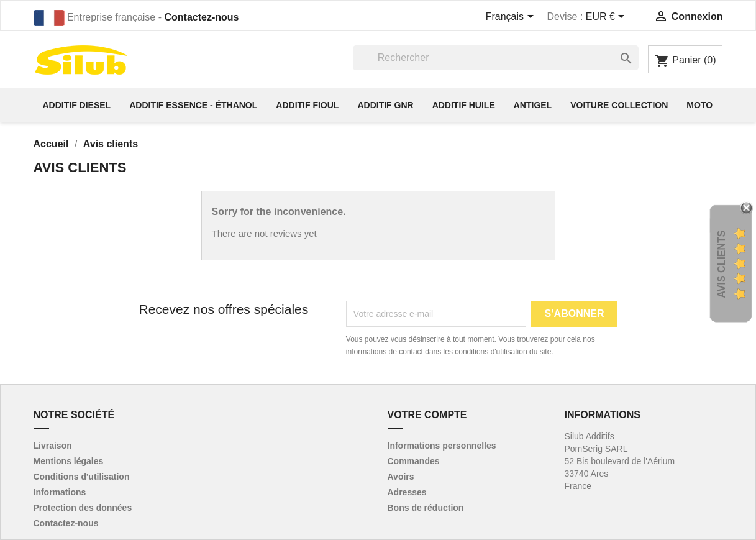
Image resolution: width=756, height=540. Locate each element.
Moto (699, 105)
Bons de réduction (426, 508)
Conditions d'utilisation (82, 477)
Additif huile (464, 105)
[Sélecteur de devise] (608, 17)
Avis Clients (722, 264)
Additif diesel (77, 105)
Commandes (414, 461)
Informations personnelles (442, 446)
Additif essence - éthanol (193, 105)
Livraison (53, 446)
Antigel (533, 105)
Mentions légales (69, 461)
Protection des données (83, 508)
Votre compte (427, 415)
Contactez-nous (201, 17)
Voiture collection (619, 105)
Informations (60, 492)
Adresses (407, 492)
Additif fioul (307, 105)
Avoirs (401, 477)
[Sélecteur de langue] (512, 17)
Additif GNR (385, 105)
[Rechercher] (496, 58)
